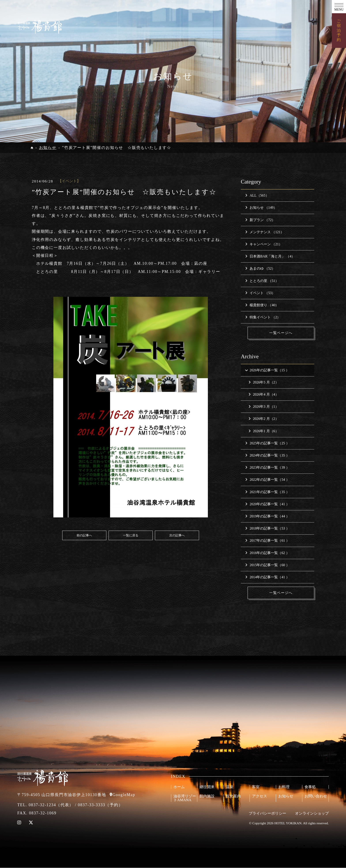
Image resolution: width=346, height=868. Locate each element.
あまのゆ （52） (260, 268)
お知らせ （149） (261, 208)
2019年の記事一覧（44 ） (267, 516)
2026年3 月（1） (263, 407)
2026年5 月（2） (263, 382)
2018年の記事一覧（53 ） (267, 529)
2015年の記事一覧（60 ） (267, 565)
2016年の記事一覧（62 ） (267, 553)
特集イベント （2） (263, 317)
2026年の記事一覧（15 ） (267, 370)
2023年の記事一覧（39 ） (267, 468)
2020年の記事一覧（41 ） (267, 504)
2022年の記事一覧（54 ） (267, 480)
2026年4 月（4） (263, 395)
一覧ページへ (281, 333)
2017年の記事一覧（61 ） (267, 541)
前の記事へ (84, 535)
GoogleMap (124, 795)
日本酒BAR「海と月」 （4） (270, 256)
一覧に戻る (131, 535)
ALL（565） (257, 195)
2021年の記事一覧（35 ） (267, 492)
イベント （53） (260, 293)
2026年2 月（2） (263, 419)
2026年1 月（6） (263, 431)
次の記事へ (177, 535)
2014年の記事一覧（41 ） (267, 577)
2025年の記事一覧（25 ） (267, 443)
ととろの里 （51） (262, 281)
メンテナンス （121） (265, 232)
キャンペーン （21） (264, 244)
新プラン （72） (260, 220)
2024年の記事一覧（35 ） (267, 456)
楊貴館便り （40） (262, 305)
